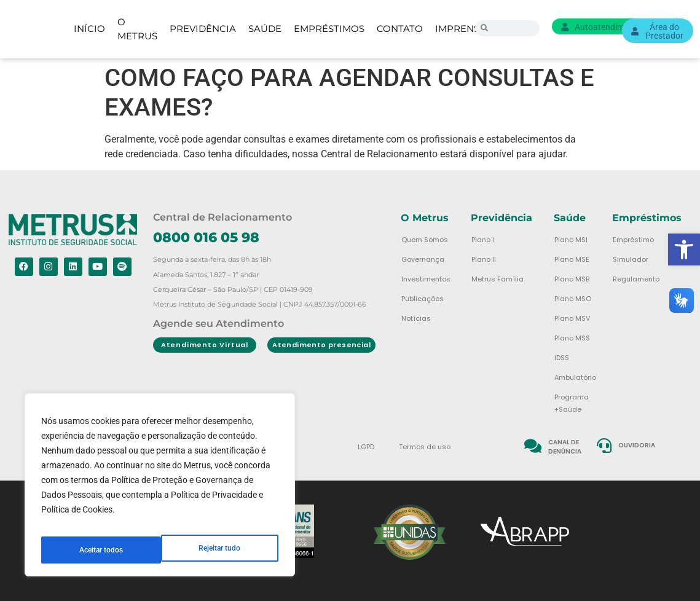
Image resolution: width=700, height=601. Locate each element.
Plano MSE (572, 259)
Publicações (423, 299)
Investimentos (426, 279)
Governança (423, 259)
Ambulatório (575, 377)
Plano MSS (572, 338)
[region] (160, 490)
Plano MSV (572, 318)
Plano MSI (571, 240)
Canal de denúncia (565, 447)
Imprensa (461, 29)
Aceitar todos (220, 550)
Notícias (416, 318)
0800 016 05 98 (206, 238)
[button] (684, 249)
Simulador (631, 259)
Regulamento (636, 279)
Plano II (484, 259)
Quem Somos (425, 240)
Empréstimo (633, 240)
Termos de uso (425, 447)
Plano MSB (572, 279)
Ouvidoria (637, 445)
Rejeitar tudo (99, 550)
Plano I (483, 240)
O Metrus (137, 29)
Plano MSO (573, 299)
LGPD (366, 447)
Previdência (203, 29)
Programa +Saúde (572, 403)
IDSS (562, 358)
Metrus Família (497, 279)
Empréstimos (329, 29)
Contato (400, 29)
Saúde (265, 29)
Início (89, 29)
